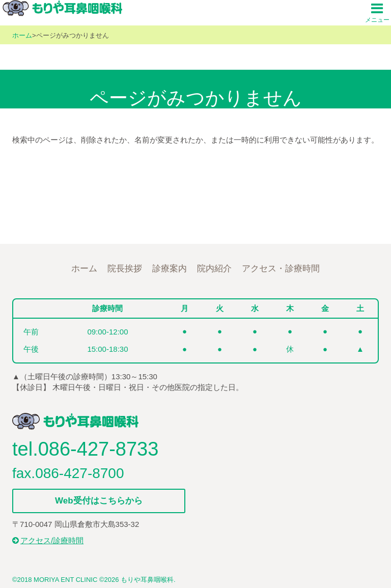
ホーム (22, 35)
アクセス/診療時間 (48, 540)
